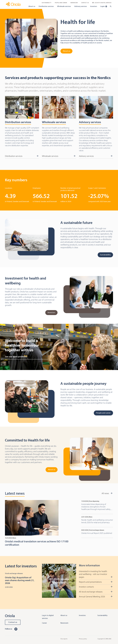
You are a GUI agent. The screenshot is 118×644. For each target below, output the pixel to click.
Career (44, 623)
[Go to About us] (31, 38)
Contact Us (85, 3)
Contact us (13, 622)
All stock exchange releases (91, 592)
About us (32, 6)
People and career (61, 3)
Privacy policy (83, 639)
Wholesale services (64, 6)
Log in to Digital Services (102, 3)
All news (105, 493)
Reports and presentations (90, 582)
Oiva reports (64, 639)
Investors (94, 6)
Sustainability (46, 3)
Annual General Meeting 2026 (92, 597)
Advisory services (81, 6)
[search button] (110, 6)
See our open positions (16, 357)
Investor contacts (86, 587)
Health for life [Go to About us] (78, 22)
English (104, 6)
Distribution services (46, 6)
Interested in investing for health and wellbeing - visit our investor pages (93, 574)
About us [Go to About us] (66, 51)
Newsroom (74, 3)
